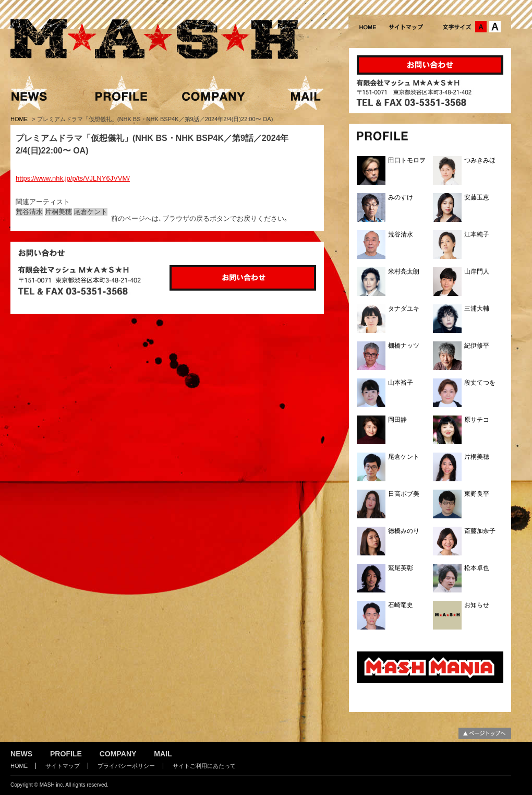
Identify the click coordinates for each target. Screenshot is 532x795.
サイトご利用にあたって (204, 766)
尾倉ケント (90, 212)
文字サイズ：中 (481, 27)
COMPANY (118, 754)
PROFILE (66, 754)
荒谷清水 (29, 212)
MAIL (163, 754)
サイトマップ (63, 766)
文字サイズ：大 (495, 27)
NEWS (21, 754)
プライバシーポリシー (126, 766)
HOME (20, 119)
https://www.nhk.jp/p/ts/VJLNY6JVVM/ (73, 178)
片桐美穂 (58, 212)
